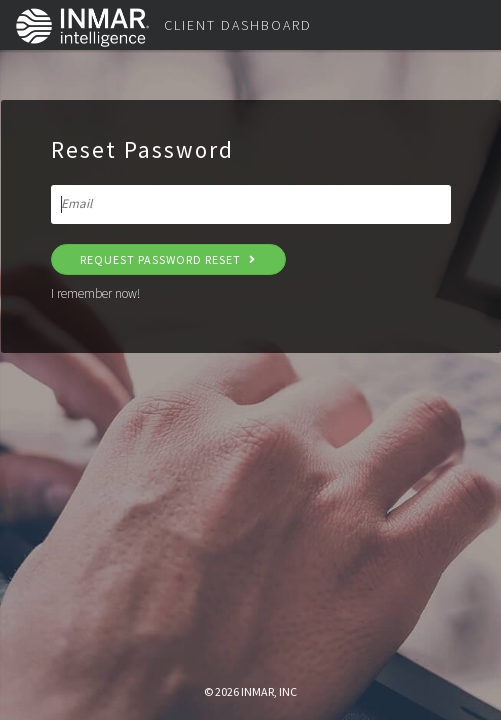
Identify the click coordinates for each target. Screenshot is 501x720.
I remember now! (95, 293)
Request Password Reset (168, 259)
